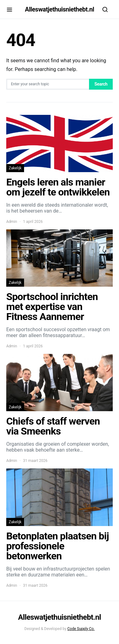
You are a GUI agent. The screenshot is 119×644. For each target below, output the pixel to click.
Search (101, 84)
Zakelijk (15, 168)
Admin (12, 222)
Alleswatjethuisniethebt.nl (59, 9)
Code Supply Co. (81, 629)
